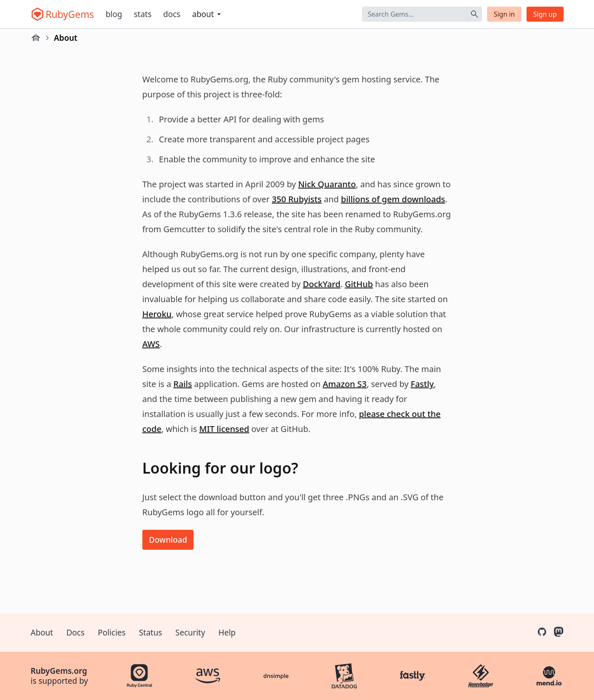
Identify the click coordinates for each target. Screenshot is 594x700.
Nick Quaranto (327, 184)
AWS (151, 344)
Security (190, 633)
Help (227, 633)
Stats (143, 14)
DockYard (321, 284)
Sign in (504, 14)
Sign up (545, 14)
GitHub (359, 284)
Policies (112, 633)
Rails (183, 384)
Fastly (422, 384)
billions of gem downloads (393, 199)
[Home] (36, 38)
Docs (172, 14)
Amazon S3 (344, 384)
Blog (114, 14)
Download (168, 540)
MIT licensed (224, 429)
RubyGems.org (59, 671)
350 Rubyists (297, 199)
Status (151, 633)
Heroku (157, 314)
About (42, 633)
